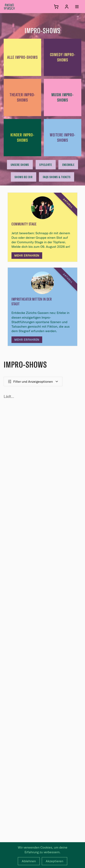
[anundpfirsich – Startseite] (16, 7)
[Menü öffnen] (77, 7)
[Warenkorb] (56, 7)
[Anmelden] (67, 7)
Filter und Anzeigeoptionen (33, 381)
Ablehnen (29, 861)
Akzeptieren (54, 861)
